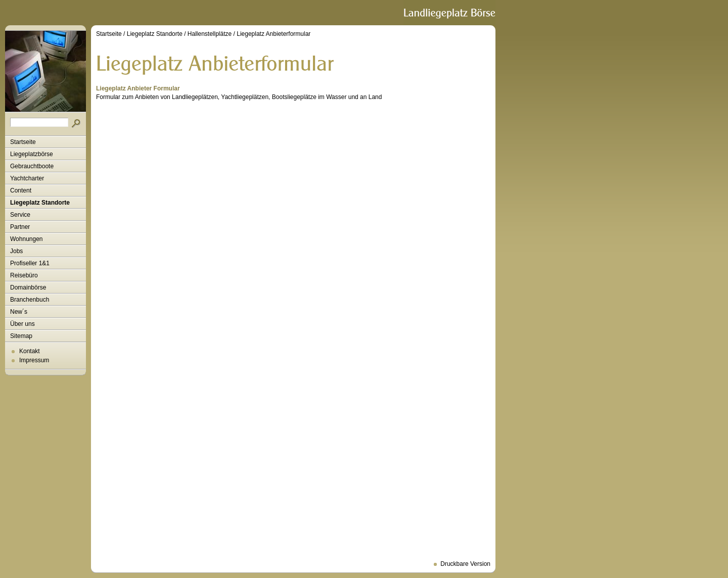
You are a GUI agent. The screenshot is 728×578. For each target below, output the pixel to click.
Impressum (34, 360)
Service (20, 215)
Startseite (23, 142)
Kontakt (30, 351)
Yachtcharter (27, 178)
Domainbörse (28, 287)
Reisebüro (24, 275)
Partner (20, 227)
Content (21, 190)
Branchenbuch (30, 300)
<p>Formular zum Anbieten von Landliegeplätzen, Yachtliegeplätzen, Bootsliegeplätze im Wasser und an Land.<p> (293, 328)
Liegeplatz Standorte (40, 203)
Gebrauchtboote (32, 166)
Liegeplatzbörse (32, 154)
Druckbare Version (465, 564)
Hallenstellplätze (210, 34)
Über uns (22, 324)
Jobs (16, 251)
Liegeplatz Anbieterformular (274, 34)
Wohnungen (27, 239)
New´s (19, 312)
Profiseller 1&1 (30, 263)
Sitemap (21, 336)
